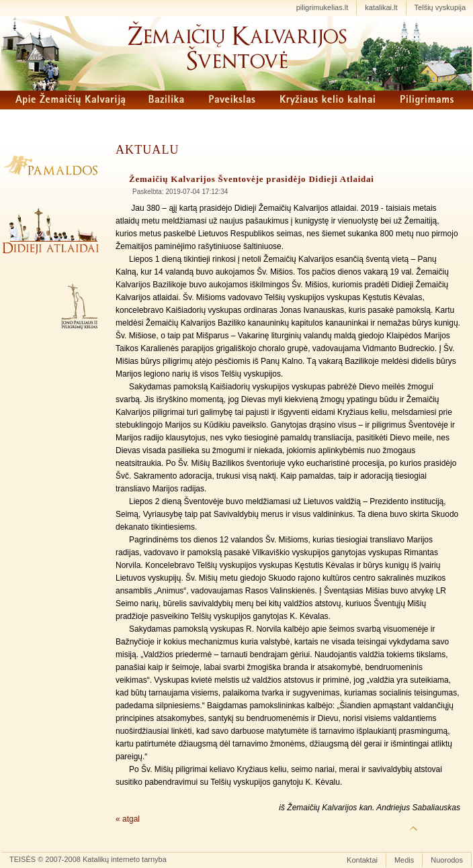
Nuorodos (447, 860)
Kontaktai (362, 860)
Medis (404, 860)
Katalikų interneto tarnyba (125, 859)
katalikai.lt (381, 7)
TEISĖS (23, 859)
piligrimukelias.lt (322, 7)
